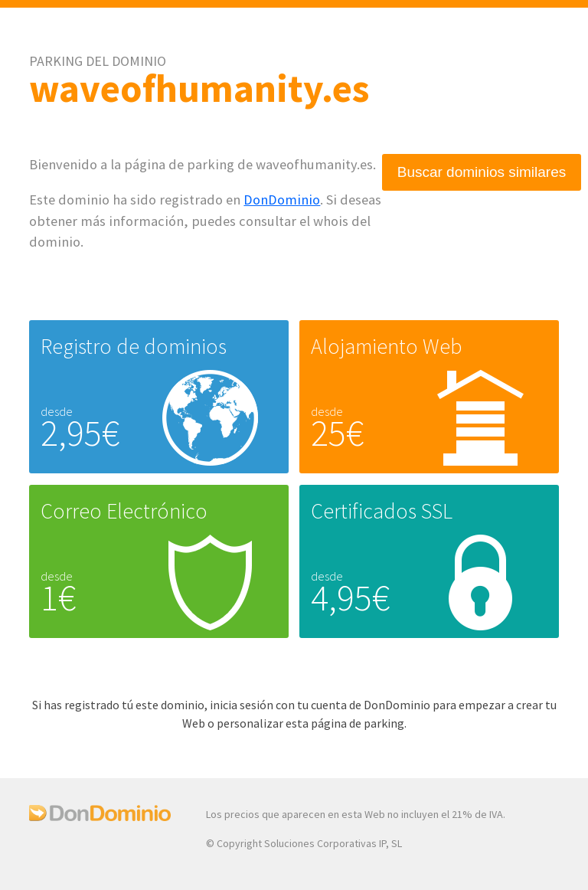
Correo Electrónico (124, 511)
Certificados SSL (382, 511)
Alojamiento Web (386, 346)
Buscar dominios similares (482, 172)
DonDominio (282, 200)
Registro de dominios (134, 346)
